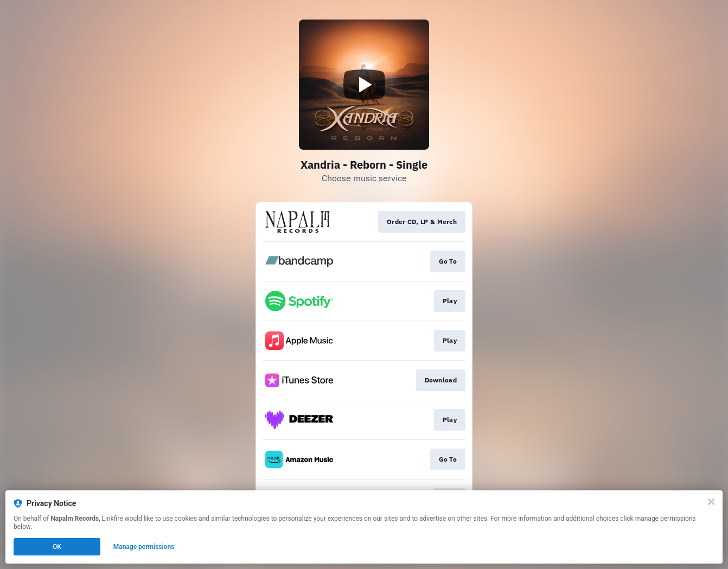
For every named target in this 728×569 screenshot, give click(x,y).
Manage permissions (144, 547)
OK (57, 547)
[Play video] (364, 85)
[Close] (711, 502)
